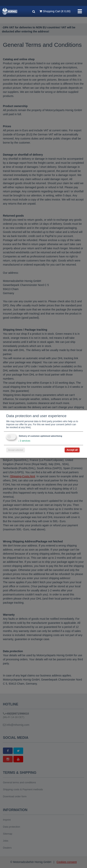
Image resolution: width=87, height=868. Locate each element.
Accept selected (16, 450)
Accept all (72, 450)
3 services (24, 441)
